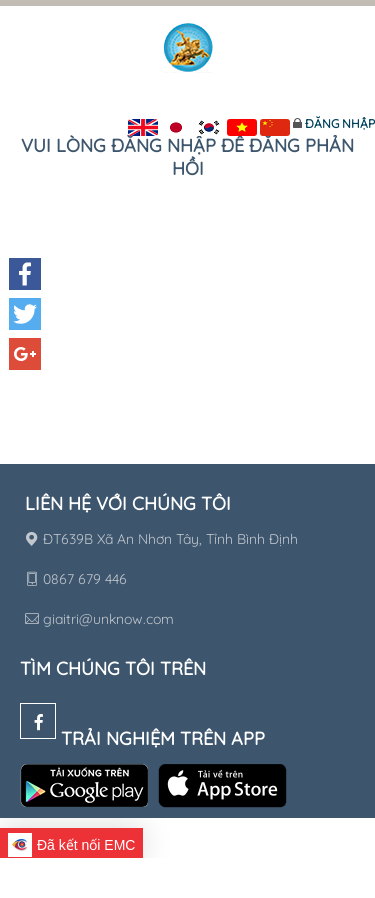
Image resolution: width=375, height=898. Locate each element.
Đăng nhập (340, 123)
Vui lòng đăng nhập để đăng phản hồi (187, 157)
